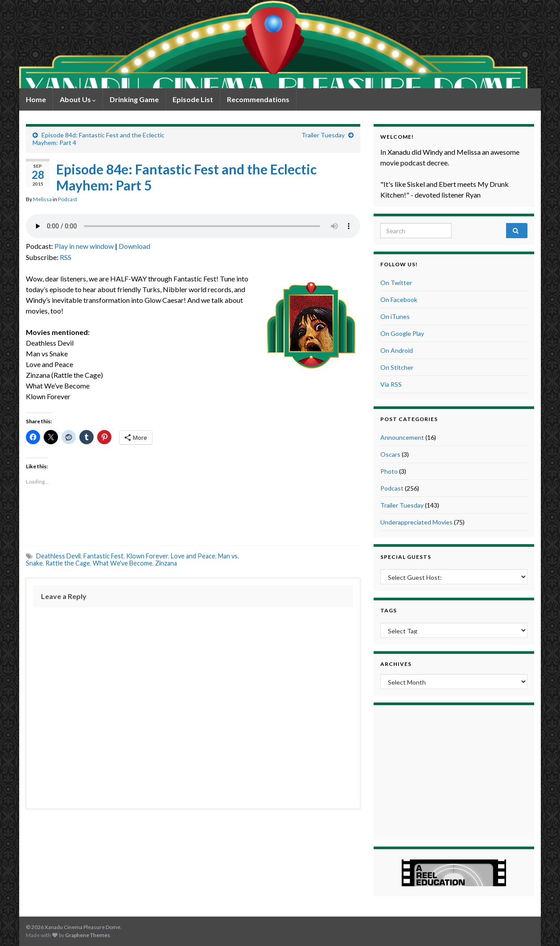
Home (36, 99)
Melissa (42, 199)
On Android (397, 350)
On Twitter (396, 283)
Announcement (402, 437)
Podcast (68, 199)
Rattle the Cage (68, 563)
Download (134, 246)
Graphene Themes (88, 935)
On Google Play (402, 333)
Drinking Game (134, 99)
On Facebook (399, 299)
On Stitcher (397, 367)
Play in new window (84, 246)
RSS (66, 257)
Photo (389, 471)
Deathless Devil (58, 556)
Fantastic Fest (103, 556)
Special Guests (406, 557)
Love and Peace (193, 556)
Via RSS (391, 384)
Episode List (193, 99)
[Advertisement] (193, 517)
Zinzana (166, 563)
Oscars (390, 454)
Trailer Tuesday (323, 135)
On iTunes (395, 316)
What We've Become (123, 563)
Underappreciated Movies (416, 522)
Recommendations (258, 99)
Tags (389, 610)
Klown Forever (147, 556)
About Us (78, 99)
